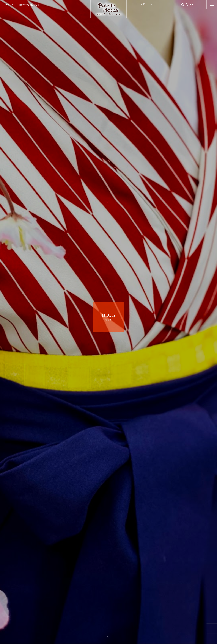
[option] (45, 5)
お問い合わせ (147, 4)
